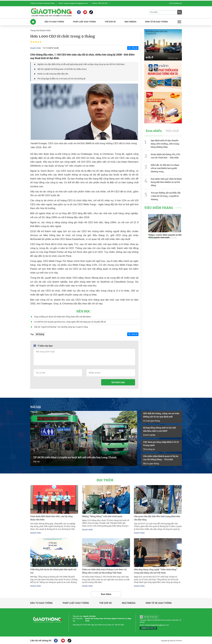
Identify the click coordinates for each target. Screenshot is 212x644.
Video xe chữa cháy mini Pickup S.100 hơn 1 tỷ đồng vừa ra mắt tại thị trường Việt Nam (104, 570)
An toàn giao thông (152, 420)
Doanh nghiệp (149, 434)
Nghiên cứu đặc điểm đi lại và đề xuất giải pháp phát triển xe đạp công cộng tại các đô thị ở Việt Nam (81, 64)
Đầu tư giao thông (151, 463)
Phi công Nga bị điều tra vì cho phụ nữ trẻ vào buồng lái (61, 78)
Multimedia (129, 602)
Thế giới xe (105, 602)
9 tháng (41, 334)
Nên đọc (83, 311)
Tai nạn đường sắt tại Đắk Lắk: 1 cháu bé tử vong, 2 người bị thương (166, 195)
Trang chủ (35, 30)
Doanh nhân (45, 30)
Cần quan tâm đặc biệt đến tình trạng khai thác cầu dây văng (157, 517)
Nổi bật (36, 406)
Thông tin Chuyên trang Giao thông (42, 3)
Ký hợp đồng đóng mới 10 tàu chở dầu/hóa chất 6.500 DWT (159, 429)
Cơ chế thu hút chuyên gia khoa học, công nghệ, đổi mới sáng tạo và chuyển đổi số (70, 321)
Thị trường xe (149, 449)
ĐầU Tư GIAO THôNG (54, 22)
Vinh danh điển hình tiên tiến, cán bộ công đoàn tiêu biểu (51, 517)
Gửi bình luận (118, 382)
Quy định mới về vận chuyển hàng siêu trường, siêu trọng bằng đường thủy (165, 143)
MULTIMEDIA (130, 22)
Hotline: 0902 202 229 (100, 3)
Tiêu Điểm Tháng (159, 207)
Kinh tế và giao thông (159, 602)
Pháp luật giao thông (76, 602)
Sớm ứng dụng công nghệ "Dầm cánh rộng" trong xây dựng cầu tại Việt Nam (156, 570)
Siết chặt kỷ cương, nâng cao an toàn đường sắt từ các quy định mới (161, 414)
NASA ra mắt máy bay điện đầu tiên (53, 74)
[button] (150, 237)
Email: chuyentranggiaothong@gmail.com (73, 3)
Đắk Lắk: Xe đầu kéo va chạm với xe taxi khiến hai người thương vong (165, 168)
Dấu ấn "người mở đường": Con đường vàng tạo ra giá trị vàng (61, 326)
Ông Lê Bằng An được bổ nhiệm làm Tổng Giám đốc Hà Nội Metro (63, 316)
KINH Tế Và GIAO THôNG (156, 22)
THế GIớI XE (110, 22)
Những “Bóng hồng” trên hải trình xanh (102, 516)
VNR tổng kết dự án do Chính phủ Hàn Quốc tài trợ (53, 570)
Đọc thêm (105, 480)
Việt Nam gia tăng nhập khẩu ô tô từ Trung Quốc (161, 443)
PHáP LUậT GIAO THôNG (84, 22)
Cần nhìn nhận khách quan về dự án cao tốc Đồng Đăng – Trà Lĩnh (161, 457)
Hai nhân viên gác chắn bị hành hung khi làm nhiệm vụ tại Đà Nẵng (166, 182)
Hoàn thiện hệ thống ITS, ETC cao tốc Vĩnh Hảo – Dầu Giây (166, 156)
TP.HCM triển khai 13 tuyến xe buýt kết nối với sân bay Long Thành (75, 457)
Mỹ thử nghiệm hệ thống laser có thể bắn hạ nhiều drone (62, 69)
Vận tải (36, 461)
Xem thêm (106, 593)
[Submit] (180, 12)
